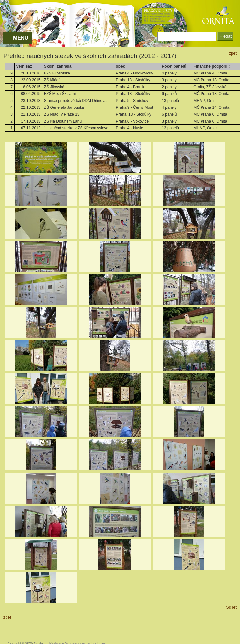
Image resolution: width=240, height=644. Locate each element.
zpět (233, 53)
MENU (21, 38)
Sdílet (231, 607)
